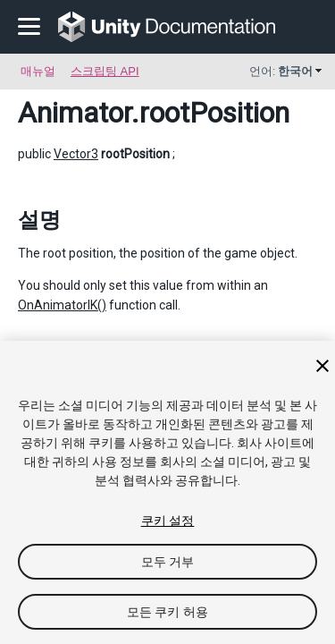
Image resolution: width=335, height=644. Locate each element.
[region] (167, 492)
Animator (75, 113)
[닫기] (322, 366)
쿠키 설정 (168, 521)
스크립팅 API (105, 71)
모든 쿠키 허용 (167, 612)
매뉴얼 (38, 71)
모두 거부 (168, 562)
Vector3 (76, 154)
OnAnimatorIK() (62, 305)
